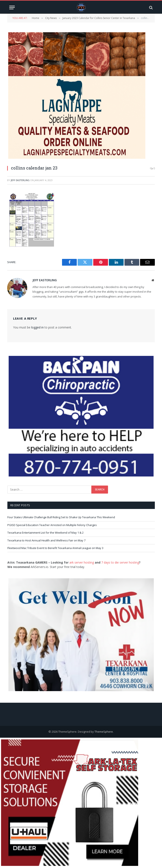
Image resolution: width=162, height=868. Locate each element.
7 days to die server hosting (120, 562)
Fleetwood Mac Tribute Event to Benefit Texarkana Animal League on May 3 (55, 548)
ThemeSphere (104, 732)
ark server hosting (82, 562)
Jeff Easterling (20, 180)
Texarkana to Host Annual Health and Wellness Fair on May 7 (46, 540)
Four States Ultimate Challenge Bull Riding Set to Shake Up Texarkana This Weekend (61, 517)
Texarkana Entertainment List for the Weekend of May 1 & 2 (45, 533)
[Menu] (12, 7)
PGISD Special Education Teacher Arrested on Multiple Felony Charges (52, 525)
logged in (37, 327)
